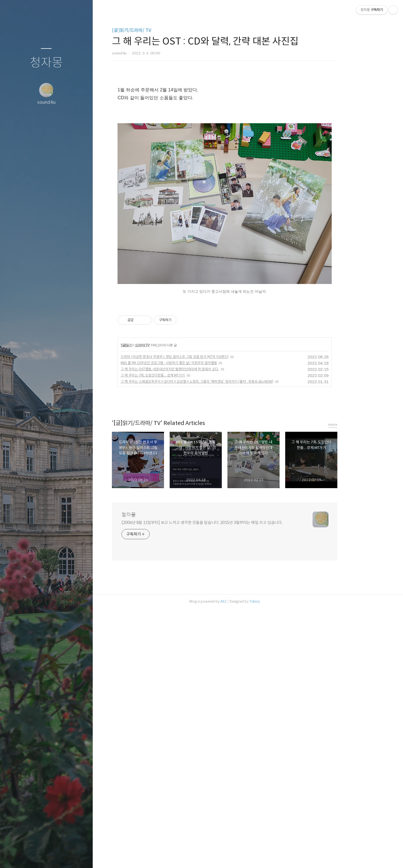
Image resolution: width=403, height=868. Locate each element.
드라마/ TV (165, 605)
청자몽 (46, 63)
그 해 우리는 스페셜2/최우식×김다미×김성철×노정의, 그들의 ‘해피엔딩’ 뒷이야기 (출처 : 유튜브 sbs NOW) (220, 641)
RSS (57, 856)
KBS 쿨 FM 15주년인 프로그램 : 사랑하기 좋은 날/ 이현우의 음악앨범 (192, 622)
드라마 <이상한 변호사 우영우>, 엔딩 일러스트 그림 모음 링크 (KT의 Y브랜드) (198, 616)
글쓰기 (13, 856)
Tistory (278, 861)
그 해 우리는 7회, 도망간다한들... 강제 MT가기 (176, 635)
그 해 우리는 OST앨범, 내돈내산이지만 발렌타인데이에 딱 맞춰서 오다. (193, 628)
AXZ (247, 861)
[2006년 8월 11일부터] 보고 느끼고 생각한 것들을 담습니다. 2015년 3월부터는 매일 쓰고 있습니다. (225, 782)
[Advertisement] (248, 120)
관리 (80, 856)
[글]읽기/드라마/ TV (155, 30)
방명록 (35, 856)
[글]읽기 (150, 605)
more (356, 684)
